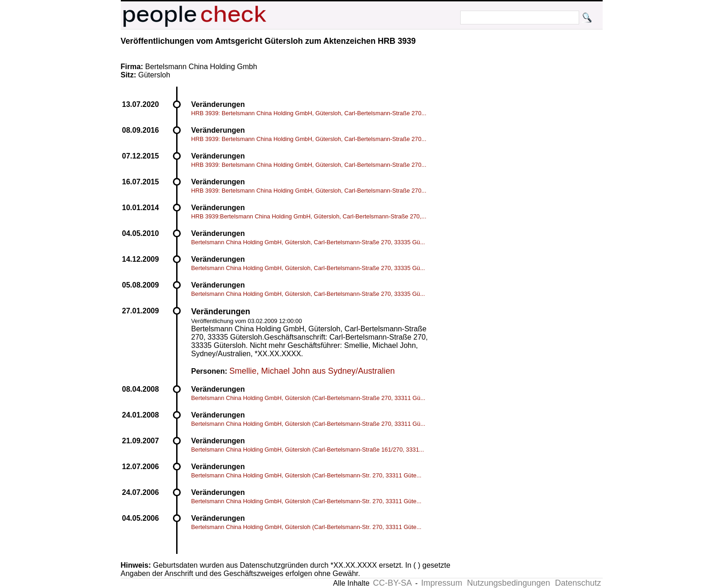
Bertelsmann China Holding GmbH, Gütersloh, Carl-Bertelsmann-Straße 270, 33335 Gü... (308, 242)
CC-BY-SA (392, 583)
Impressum (442, 583)
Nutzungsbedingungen (509, 583)
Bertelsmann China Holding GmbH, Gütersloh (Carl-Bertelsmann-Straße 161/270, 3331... (308, 450)
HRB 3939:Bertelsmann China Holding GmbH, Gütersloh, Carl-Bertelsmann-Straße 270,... (309, 216)
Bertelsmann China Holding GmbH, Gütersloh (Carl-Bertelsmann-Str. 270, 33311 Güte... (306, 475)
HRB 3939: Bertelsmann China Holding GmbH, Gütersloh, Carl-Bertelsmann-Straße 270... (309, 113)
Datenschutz (578, 583)
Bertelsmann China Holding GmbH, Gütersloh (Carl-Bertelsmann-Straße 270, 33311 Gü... (308, 398)
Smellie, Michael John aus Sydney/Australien (312, 371)
